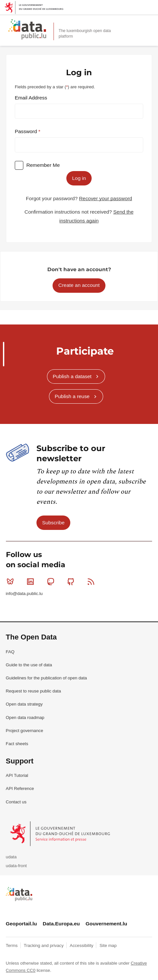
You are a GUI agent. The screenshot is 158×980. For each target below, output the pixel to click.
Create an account (79, 285)
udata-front (16, 866)
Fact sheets (17, 744)
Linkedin (32, 582)
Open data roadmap (25, 717)
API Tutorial (17, 775)
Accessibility (82, 945)
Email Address (31, 98)
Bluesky (12, 582)
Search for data (135, 24)
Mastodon (52, 582)
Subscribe (53, 523)
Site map (108, 945)
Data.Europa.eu (61, 924)
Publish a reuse (72, 396)
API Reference (20, 788)
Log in (79, 178)
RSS (92, 582)
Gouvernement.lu (107, 924)
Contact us (16, 802)
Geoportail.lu (22, 924)
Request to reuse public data (34, 691)
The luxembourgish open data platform (85, 34)
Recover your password (106, 198)
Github (72, 582)
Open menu (149, 24)
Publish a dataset (72, 376)
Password (27, 131)
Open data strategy (24, 704)
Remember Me (43, 165)
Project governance (25, 731)
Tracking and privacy (44, 945)
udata (11, 857)
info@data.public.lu (24, 594)
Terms (12, 945)
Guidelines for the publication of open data (46, 678)
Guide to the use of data (29, 665)
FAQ (10, 652)
